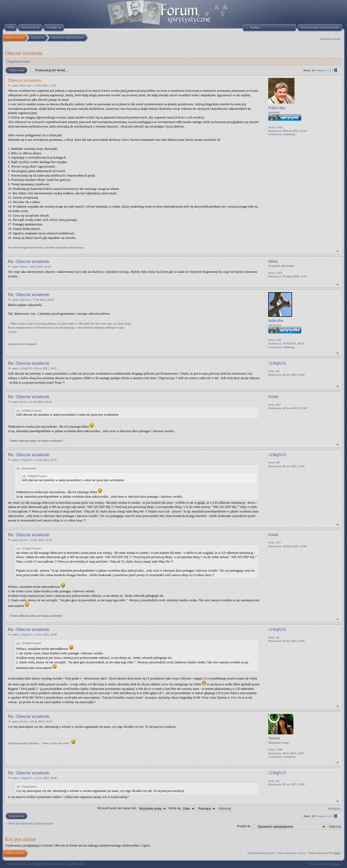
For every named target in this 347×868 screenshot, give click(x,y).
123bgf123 (26, 368)
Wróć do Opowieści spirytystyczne (31, 823)
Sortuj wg (182, 808)
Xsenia (23, 721)
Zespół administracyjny (261, 853)
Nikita (23, 266)
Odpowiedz (16, 70)
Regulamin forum (18, 62)
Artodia (335, 864)
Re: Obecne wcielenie (29, 262)
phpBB (38, 864)
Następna (334, 809)
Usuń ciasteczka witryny (292, 853)
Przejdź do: (244, 826)
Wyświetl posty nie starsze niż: (132, 808)
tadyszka (24, 300)
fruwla (23, 402)
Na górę (338, 251)
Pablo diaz (25, 85)
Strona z (324, 70)
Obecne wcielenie (24, 53)
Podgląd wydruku (330, 39)
